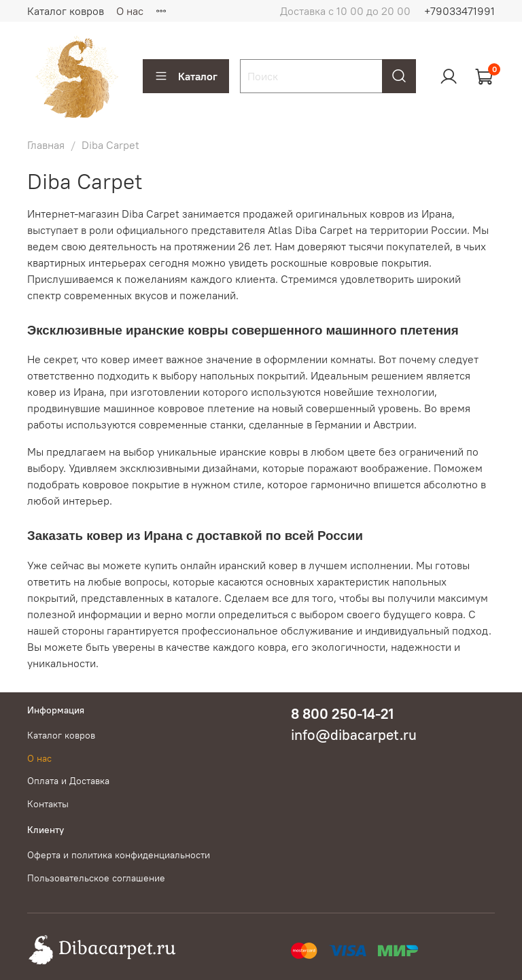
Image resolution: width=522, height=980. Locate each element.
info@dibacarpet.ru (354, 735)
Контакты (48, 804)
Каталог (186, 76)
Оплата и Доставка (68, 781)
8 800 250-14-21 (342, 714)
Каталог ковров (66, 11)
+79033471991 (459, 11)
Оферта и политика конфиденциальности (119, 855)
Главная (46, 145)
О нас (130, 11)
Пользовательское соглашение (96, 878)
